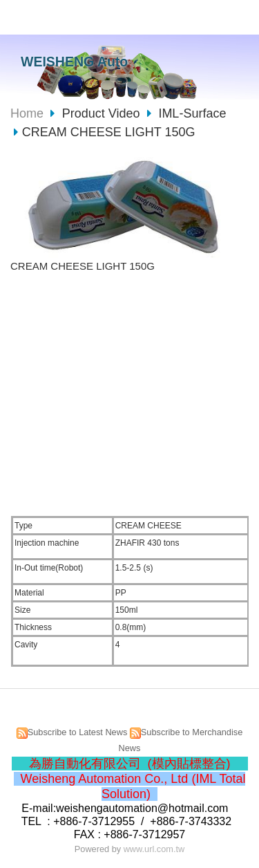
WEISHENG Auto (74, 62)
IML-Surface (192, 113)
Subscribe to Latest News (78, 732)
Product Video (103, 113)
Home (27, 113)
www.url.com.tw (154, 849)
